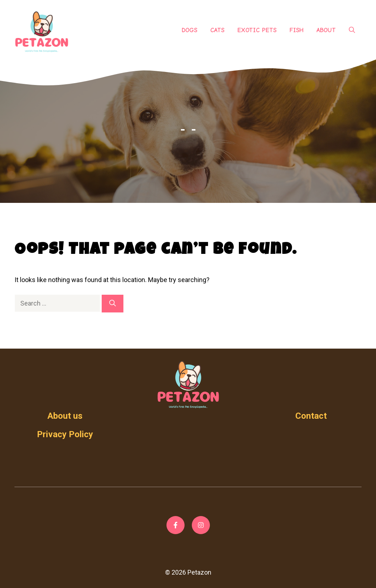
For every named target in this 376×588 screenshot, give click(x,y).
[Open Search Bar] (352, 30)
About (326, 30)
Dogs (189, 30)
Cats (217, 30)
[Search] (113, 304)
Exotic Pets (257, 30)
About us (65, 416)
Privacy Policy (65, 434)
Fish (297, 30)
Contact (311, 416)
